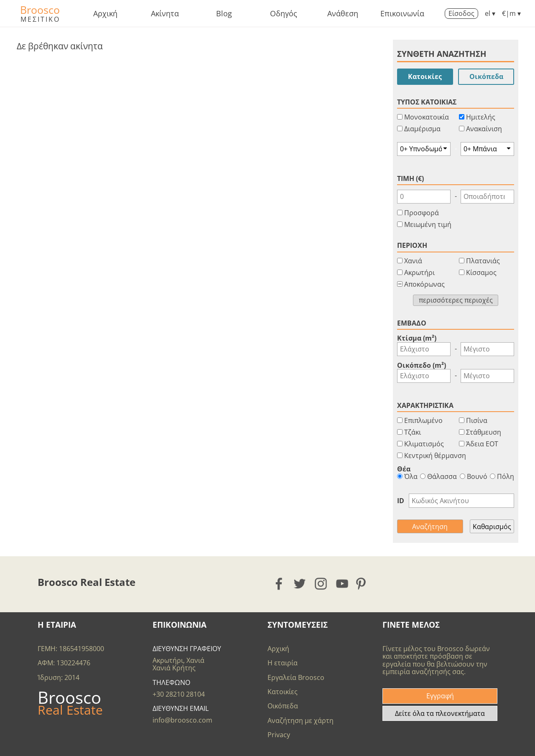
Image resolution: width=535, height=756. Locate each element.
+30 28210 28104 (179, 694)
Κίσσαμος (481, 272)
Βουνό (474, 476)
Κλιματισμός (424, 444)
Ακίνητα (165, 13)
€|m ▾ (511, 13)
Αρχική (105, 13)
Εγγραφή (440, 696)
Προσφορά (422, 213)
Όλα (407, 476)
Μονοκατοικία (427, 117)
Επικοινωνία (402, 13)
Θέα (404, 469)
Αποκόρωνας (424, 284)
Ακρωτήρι (419, 272)
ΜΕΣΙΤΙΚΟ (40, 19)
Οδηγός (284, 13)
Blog (224, 13)
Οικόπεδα (486, 76)
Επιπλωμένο (423, 420)
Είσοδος (461, 13)
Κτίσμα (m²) (417, 338)
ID (401, 501)
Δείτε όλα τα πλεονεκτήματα (440, 713)
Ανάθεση (343, 13)
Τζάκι (413, 432)
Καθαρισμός (492, 527)
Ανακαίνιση (484, 129)
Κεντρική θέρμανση (435, 456)
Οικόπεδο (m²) (422, 365)
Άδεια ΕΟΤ (482, 444)
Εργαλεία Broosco (296, 677)
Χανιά (413, 261)
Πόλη (502, 476)
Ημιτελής (481, 117)
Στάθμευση (484, 432)
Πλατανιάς (483, 261)
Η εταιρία (283, 663)
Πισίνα (477, 420)
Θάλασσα (438, 476)
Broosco (40, 10)
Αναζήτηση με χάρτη (301, 720)
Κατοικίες (425, 76)
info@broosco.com (182, 720)
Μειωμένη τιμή (428, 224)
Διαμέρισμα (422, 129)
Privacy (279, 735)
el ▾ (490, 13)
